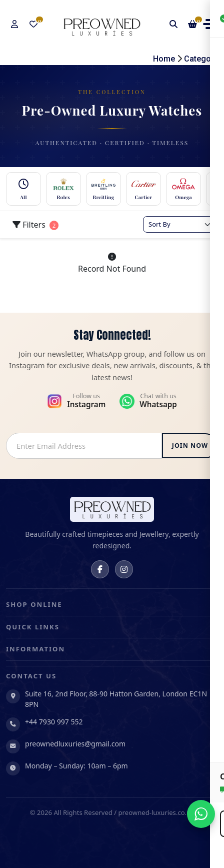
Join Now (190, 446)
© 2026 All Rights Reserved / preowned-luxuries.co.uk (112, 812)
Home (164, 59)
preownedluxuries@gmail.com (75, 744)
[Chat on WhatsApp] (201, 814)
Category (201, 59)
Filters (35, 225)
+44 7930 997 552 (54, 722)
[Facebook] (100, 569)
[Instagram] (124, 569)
